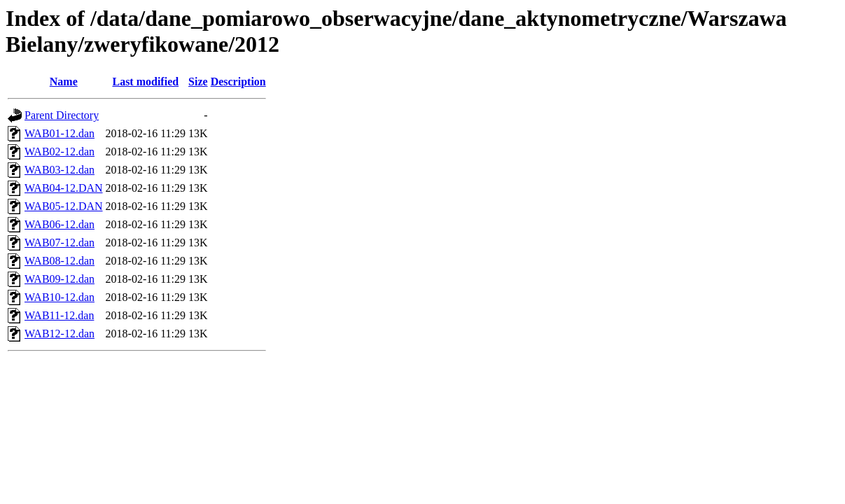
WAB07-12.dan (60, 243)
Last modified (145, 82)
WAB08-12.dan (60, 261)
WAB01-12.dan (60, 133)
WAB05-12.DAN (64, 206)
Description (238, 82)
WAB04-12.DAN (64, 188)
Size (198, 82)
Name (64, 82)
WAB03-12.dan (60, 170)
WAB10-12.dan (60, 297)
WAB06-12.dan (60, 224)
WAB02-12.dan (60, 152)
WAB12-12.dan (60, 334)
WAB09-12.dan (60, 279)
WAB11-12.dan (59, 315)
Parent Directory (62, 115)
